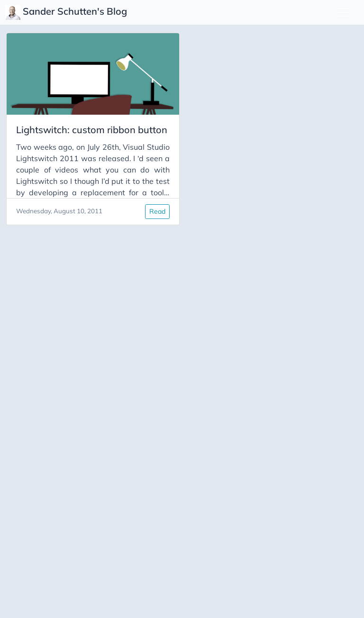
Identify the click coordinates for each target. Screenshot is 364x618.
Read (157, 211)
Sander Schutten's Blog (67, 12)
